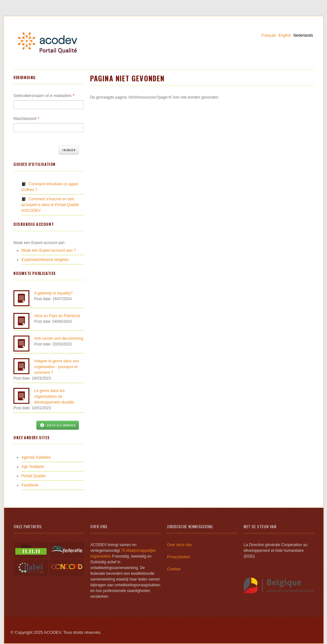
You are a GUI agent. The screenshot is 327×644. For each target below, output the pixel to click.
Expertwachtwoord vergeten (45, 260)
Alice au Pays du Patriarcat (57, 316)
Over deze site (179, 545)
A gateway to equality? (53, 293)
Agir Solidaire (33, 467)
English (285, 35)
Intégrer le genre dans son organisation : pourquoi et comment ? (57, 367)
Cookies (174, 569)
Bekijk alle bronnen (58, 425)
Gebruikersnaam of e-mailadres (44, 96)
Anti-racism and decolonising (59, 338)
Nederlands (303, 35)
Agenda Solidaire (36, 457)
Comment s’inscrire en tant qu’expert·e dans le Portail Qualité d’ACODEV (50, 205)
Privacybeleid (178, 557)
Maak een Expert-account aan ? (49, 250)
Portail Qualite (33, 476)
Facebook (30, 485)
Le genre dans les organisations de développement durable (54, 396)
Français (269, 35)
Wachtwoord (26, 118)
